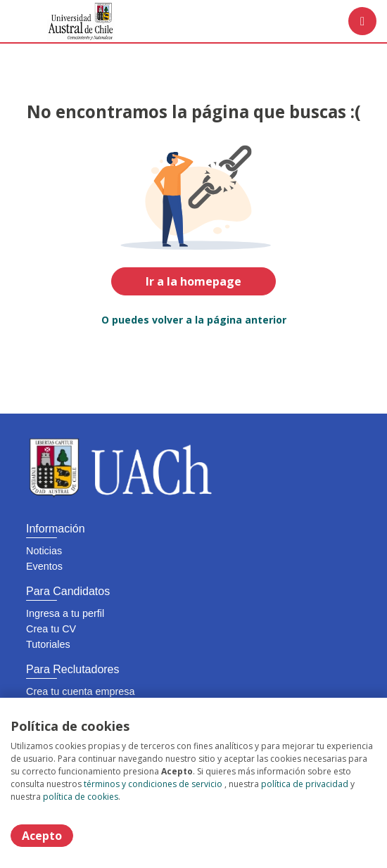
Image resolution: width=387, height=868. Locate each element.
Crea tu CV (51, 629)
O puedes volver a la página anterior (194, 320)
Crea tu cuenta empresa (80, 691)
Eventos (44, 566)
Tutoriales (48, 644)
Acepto (42, 836)
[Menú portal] (362, 21)
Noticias (44, 551)
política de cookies (81, 797)
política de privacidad (305, 784)
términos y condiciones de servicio (153, 784)
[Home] (61, 21)
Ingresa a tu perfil (65, 613)
